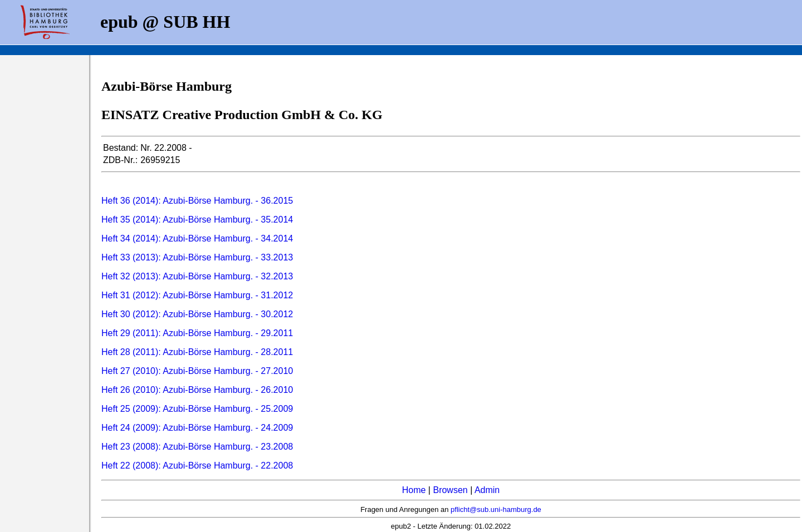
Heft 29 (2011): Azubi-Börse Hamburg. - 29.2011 (197, 333)
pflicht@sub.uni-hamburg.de (496, 509)
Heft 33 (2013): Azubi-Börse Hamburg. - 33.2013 (197, 257)
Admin (487, 490)
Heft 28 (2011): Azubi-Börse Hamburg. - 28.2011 (197, 352)
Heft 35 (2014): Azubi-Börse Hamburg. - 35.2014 (197, 220)
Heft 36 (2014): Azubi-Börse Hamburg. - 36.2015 (197, 201)
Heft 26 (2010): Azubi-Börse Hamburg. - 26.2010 (197, 390)
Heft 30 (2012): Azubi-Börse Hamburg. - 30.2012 (197, 314)
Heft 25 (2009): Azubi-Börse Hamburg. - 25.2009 (197, 409)
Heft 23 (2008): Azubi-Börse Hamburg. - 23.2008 (197, 447)
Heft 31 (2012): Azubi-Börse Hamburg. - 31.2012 (197, 295)
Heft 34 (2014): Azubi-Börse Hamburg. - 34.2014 (197, 238)
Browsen (450, 490)
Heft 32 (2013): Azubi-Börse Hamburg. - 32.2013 (197, 276)
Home (414, 490)
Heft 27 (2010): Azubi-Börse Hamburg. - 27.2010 (197, 371)
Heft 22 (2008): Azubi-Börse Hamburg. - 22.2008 (197, 465)
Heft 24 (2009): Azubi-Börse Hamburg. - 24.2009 (197, 428)
